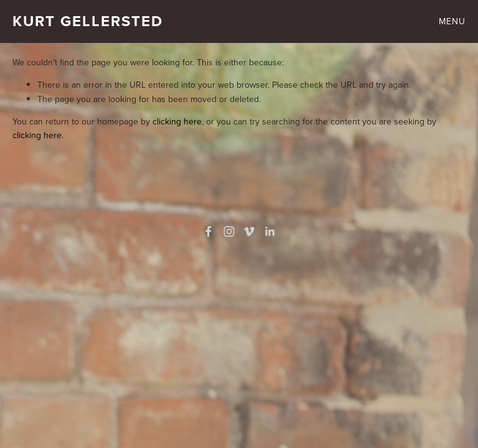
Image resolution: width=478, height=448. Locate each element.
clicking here (177, 121)
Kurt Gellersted (88, 21)
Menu (452, 21)
